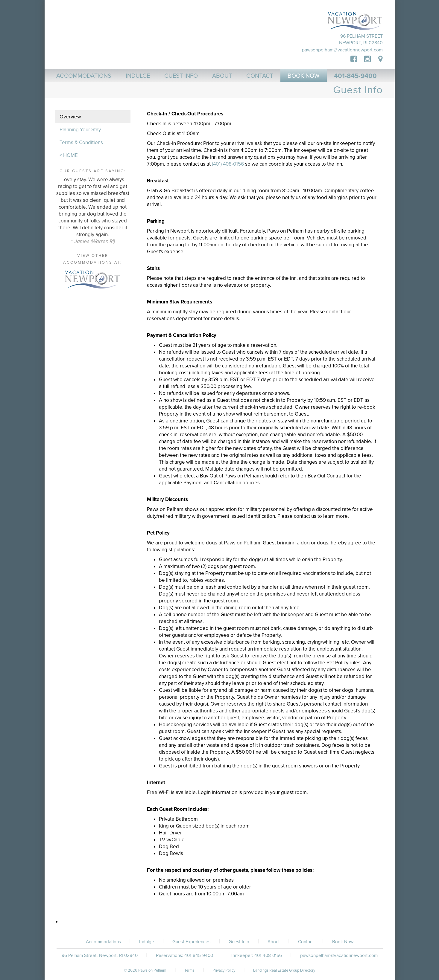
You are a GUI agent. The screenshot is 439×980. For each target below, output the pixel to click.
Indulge (147, 942)
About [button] (222, 76)
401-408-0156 (268, 955)
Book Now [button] (304, 76)
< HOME (69, 155)
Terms (189, 970)
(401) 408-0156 (228, 164)
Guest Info (239, 942)
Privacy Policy (224, 970)
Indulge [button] (138, 76)
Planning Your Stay (80, 130)
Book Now (343, 942)
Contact (306, 942)
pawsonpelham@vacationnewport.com (342, 50)
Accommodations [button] (84, 76)
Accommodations (103, 942)
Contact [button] (260, 76)
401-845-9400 (355, 76)
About (274, 942)
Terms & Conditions (81, 142)
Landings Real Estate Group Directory (284, 970)
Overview (70, 117)
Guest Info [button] (181, 76)
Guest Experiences (191, 942)
